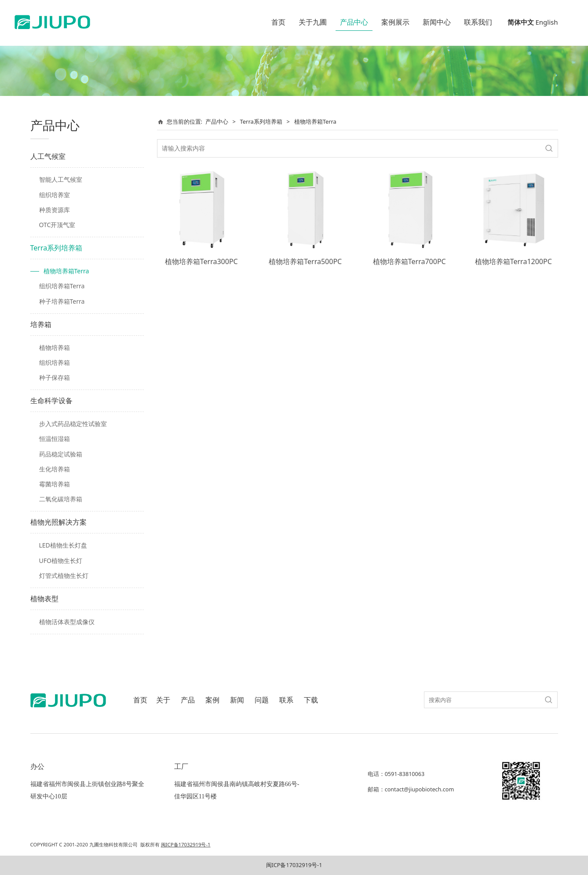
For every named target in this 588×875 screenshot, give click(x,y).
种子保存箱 (55, 377)
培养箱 (41, 324)
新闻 (237, 700)
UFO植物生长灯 (61, 561)
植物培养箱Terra (66, 271)
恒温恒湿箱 (55, 439)
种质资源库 (55, 210)
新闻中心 (437, 22)
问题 (262, 700)
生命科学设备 (51, 401)
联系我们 (478, 22)
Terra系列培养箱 (57, 248)
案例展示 (395, 22)
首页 (278, 22)
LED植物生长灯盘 (63, 545)
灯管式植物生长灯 (64, 575)
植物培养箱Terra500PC (305, 261)
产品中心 (354, 22)
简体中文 (521, 22)
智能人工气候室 (61, 179)
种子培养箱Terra (62, 301)
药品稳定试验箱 (61, 454)
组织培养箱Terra (62, 286)
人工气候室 (48, 156)
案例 (212, 700)
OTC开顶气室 (57, 225)
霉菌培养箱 (55, 484)
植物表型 (44, 599)
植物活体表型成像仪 (67, 622)
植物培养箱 (55, 347)
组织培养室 (55, 195)
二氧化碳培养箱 (61, 499)
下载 (311, 700)
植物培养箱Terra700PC (409, 261)
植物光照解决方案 (58, 522)
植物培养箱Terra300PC (201, 261)
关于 (163, 700)
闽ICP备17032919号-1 (294, 865)
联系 (286, 700)
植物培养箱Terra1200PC (513, 261)
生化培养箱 (55, 469)
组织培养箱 (55, 362)
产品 (188, 700)
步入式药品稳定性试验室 (73, 424)
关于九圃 (313, 22)
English (546, 22)
